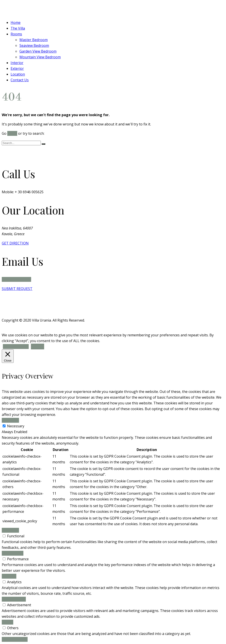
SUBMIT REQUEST (17, 289)
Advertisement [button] (14, 599)
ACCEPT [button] (38, 347)
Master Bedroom (34, 40)
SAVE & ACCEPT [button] (15, 639)
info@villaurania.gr (16, 279)
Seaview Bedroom (34, 45)
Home (16, 23)
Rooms (16, 34)
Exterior (17, 68)
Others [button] (8, 622)
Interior (17, 63)
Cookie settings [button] (16, 347)
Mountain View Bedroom (40, 57)
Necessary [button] (10, 420)
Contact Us (20, 80)
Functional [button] (10, 530)
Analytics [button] (9, 576)
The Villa (18, 28)
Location (18, 74)
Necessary (16, 426)
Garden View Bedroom (38, 51)
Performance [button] (13, 553)
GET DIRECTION (15, 243)
